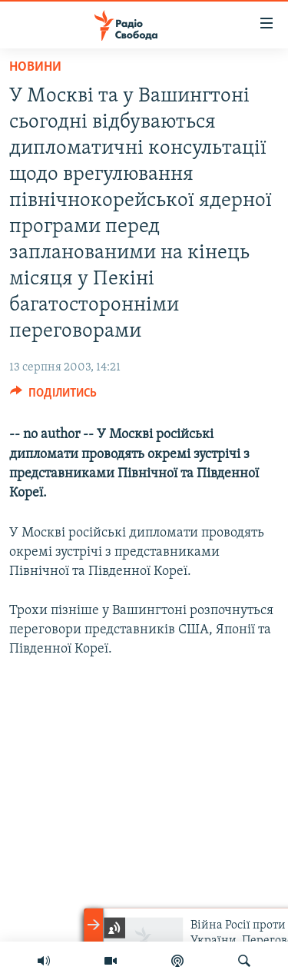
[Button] (53, 397)
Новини (35, 67)
